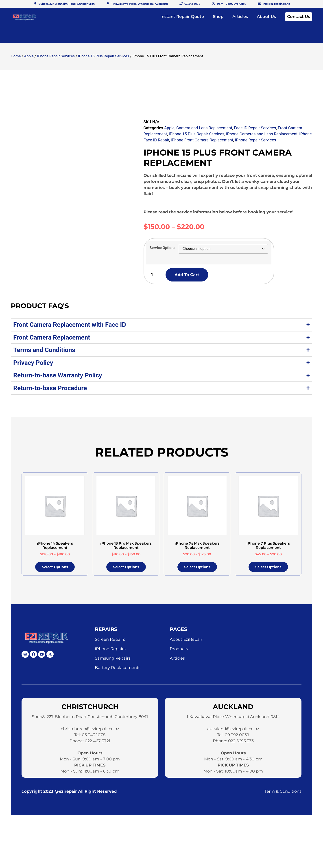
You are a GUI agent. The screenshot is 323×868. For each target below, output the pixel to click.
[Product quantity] (155, 275)
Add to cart (194, 275)
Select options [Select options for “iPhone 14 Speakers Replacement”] (55, 568)
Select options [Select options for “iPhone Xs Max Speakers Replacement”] (197, 568)
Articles (240, 17)
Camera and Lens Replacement (204, 128)
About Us (266, 17)
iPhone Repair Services (56, 56)
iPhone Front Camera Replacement (202, 140)
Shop (218, 17)
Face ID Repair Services (255, 128)
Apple (29, 56)
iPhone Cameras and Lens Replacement (262, 134)
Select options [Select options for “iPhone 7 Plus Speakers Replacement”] (268, 568)
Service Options (163, 248)
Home (16, 56)
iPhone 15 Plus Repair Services (104, 56)
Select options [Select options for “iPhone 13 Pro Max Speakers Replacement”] (126, 568)
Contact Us (299, 17)
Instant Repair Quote (182, 17)
